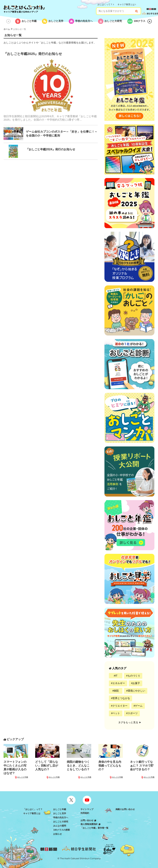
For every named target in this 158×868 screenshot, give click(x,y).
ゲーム (139, 706)
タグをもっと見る (129, 722)
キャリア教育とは (126, 4)
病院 (116, 691)
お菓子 (136, 683)
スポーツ (133, 713)
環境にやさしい (136, 691)
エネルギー (119, 683)
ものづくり (134, 676)
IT (116, 676)
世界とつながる (121, 698)
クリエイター (120, 706)
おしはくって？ (105, 4)
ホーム (7, 29)
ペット (116, 713)
